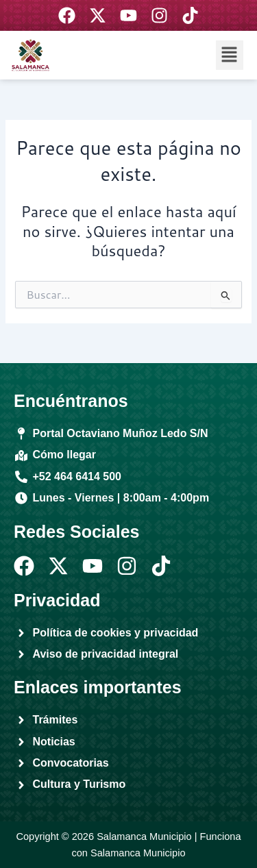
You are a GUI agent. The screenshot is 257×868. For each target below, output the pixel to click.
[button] (230, 55)
